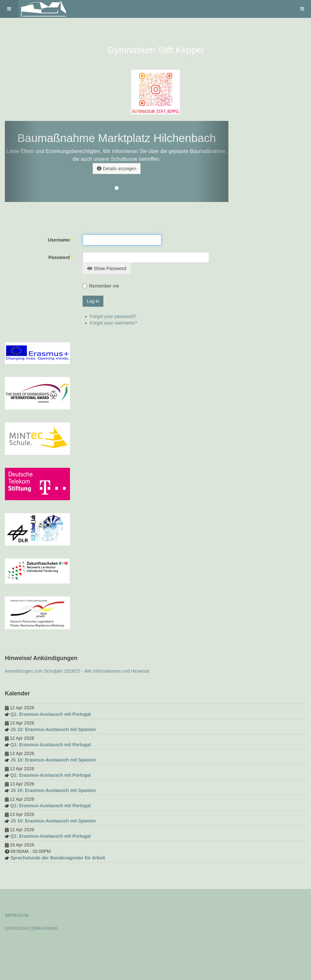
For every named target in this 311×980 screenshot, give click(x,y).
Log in (93, 301)
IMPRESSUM (17, 915)
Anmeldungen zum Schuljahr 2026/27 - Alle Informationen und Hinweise (77, 671)
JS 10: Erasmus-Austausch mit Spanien (53, 729)
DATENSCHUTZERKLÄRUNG (31, 928)
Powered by (34, 946)
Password (61, 257)
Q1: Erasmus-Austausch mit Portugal (51, 714)
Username (60, 240)
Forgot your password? (113, 316)
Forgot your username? (114, 323)
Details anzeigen (116, 169)
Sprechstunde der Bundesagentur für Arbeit (58, 858)
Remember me (104, 286)
